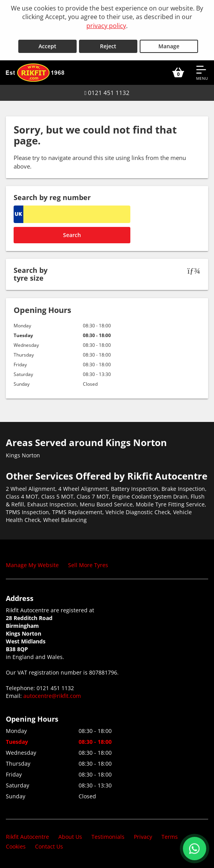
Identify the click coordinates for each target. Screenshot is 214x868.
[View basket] (178, 72)
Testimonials (108, 837)
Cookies (16, 846)
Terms (170, 837)
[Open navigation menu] (202, 72)
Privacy (143, 837)
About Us (70, 837)
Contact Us (49, 846)
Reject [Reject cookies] (108, 46)
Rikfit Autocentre (27, 837)
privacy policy (106, 26)
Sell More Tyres (88, 565)
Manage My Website (32, 565)
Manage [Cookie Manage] (169, 46)
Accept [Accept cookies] (47, 46)
